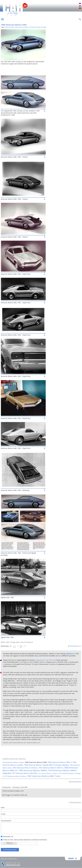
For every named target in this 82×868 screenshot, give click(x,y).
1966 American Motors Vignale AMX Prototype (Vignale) (46, 765)
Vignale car (70, 654)
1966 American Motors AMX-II (60, 762)
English (80, 6)
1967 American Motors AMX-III (51, 768)
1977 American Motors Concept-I (48, 773)
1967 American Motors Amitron (25, 768)
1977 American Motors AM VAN (24, 773)
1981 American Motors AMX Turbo (44, 776)
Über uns (4, 859)
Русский (80, 3)
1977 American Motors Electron (15, 776)
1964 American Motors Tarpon (13, 762)
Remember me (8, 836)
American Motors (24, 27)
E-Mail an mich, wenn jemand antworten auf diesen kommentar (25, 840)
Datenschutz (13, 859)
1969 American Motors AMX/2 (33, 770)
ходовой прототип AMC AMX (45, 660)
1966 (16, 27)
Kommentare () (75, 646)
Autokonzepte (9, 27)
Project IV (33, 27)
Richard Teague (41, 27)
